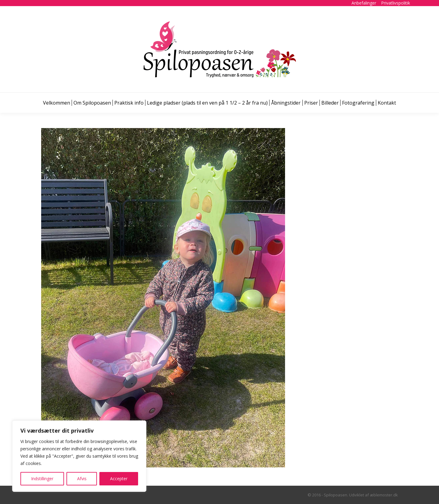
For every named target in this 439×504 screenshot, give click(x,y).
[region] (79, 456)
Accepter (119, 479)
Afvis (82, 479)
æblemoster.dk (384, 495)
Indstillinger (42, 479)
